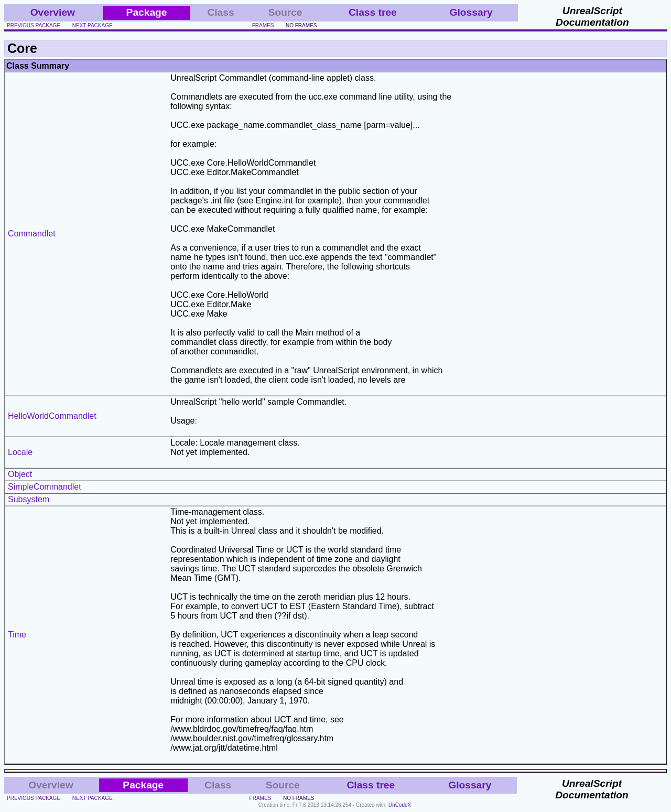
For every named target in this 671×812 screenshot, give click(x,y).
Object (20, 474)
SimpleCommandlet (45, 487)
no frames (301, 25)
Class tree (373, 12)
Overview (53, 12)
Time (17, 635)
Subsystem (29, 499)
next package (93, 25)
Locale (20, 452)
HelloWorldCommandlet (52, 416)
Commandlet (32, 234)
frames (263, 25)
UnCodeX (400, 805)
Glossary (471, 12)
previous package (34, 25)
